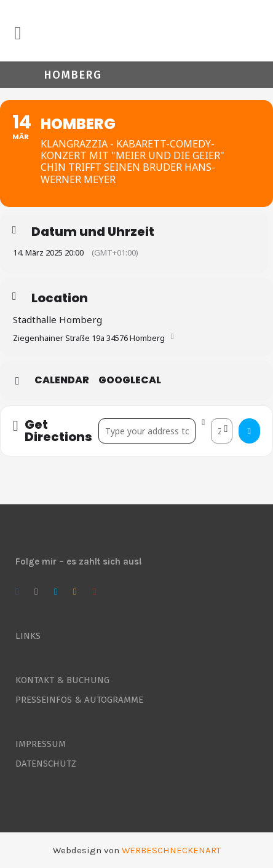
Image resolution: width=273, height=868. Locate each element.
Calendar (62, 380)
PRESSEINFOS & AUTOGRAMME (79, 700)
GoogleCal (130, 380)
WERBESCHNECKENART (171, 850)
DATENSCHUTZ (46, 764)
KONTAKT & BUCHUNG (62, 680)
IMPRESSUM (41, 744)
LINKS (28, 636)
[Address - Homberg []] (147, 431)
